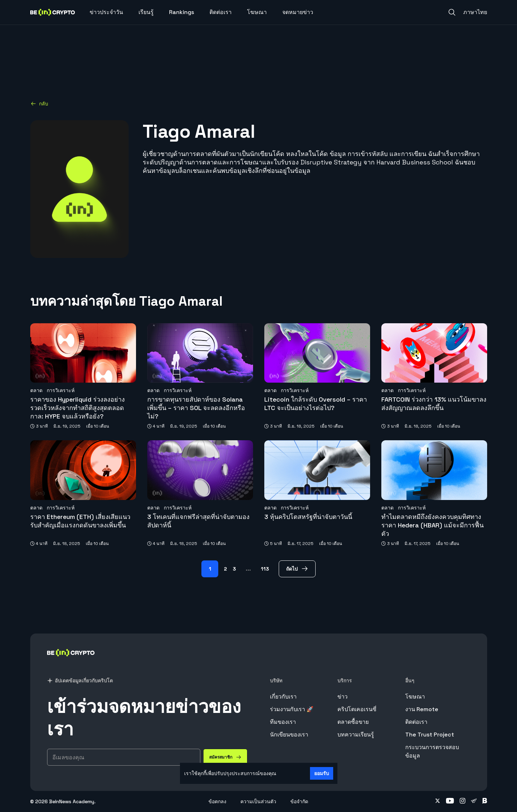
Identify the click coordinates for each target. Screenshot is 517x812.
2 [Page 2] (225, 569)
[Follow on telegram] (474, 801)
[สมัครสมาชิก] (225, 757)
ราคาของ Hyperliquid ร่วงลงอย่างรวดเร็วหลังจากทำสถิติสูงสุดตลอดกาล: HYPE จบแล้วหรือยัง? (77, 408)
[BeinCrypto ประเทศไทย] (71, 662)
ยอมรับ (322, 773)
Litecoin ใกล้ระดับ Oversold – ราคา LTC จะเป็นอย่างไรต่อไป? (316, 404)
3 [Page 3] (234, 569)
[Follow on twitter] (438, 801)
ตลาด (36, 390)
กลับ (39, 104)
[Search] (452, 12)
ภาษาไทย (475, 12)
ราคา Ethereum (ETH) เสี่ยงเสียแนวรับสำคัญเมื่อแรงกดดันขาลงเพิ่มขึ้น (80, 521)
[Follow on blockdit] (485, 801)
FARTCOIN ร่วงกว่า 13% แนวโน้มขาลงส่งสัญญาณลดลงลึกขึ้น (434, 404)
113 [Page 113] (265, 569)
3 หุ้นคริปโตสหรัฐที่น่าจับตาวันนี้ (308, 517)
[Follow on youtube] (450, 801)
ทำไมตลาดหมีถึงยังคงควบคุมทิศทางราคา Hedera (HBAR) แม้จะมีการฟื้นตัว (432, 525)
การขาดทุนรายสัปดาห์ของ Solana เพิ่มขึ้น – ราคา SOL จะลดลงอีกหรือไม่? (196, 408)
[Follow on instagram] (463, 801)
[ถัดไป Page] (297, 569)
